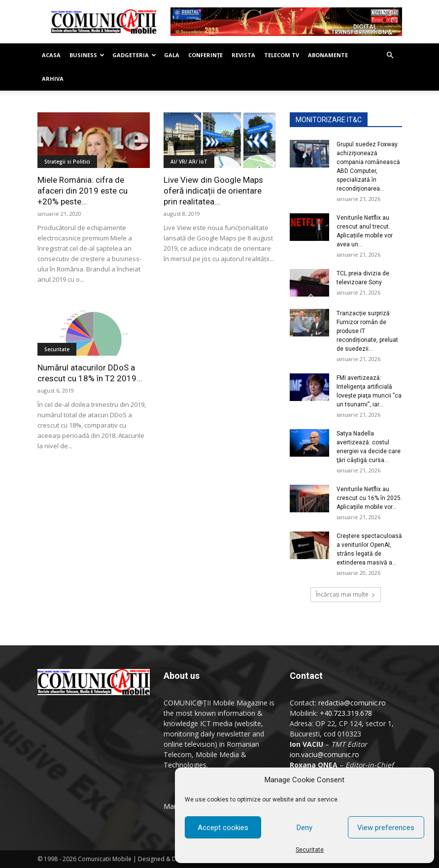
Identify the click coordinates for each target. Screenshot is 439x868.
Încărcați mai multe (346, 594)
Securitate (310, 850)
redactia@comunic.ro (352, 703)
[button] (390, 55)
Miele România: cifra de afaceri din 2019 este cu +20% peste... (83, 191)
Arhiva (53, 79)
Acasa (51, 55)
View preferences (386, 828)
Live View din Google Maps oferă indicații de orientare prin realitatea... (213, 191)
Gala (172, 55)
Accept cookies (223, 828)
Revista (243, 55)
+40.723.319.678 (346, 713)
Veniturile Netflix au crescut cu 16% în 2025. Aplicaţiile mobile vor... (369, 498)
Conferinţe (205, 55)
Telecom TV (282, 55)
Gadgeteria (134, 55)
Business (87, 55)
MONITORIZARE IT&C (329, 120)
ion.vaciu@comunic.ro (324, 754)
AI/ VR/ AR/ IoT (189, 162)
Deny (304, 828)
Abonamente (328, 55)
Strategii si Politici (67, 162)
